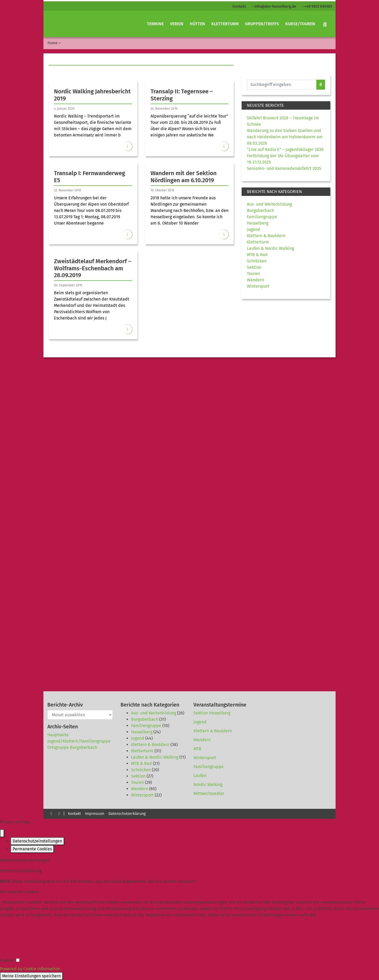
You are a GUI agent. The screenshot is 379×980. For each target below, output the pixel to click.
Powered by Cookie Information (30, 969)
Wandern (255, 280)
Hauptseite (58, 735)
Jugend (253, 229)
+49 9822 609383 (317, 6)
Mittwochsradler (209, 793)
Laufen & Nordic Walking (270, 248)
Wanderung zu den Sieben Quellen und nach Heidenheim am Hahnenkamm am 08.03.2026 (285, 137)
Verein (177, 24)
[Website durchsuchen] (282, 85)
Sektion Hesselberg (212, 713)
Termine (155, 24)
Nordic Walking (208, 784)
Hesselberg (258, 223)
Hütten (197, 24)
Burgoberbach (260, 210)
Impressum (95, 814)
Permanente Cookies (32, 849)
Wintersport (258, 286)
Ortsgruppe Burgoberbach (72, 747)
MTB (197, 749)
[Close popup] (2, 833)
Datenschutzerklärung (127, 814)
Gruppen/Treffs (262, 24)
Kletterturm (225, 24)
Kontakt (239, 6)
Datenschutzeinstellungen (37, 841)
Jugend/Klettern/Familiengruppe (79, 741)
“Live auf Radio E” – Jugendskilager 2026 (285, 149)
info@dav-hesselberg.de (274, 6)
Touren (253, 274)
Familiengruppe (262, 217)
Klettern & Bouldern (266, 236)
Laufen (200, 776)
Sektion (254, 267)
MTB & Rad (257, 255)
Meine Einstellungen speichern (31, 976)
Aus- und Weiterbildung (269, 204)
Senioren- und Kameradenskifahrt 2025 (284, 168)
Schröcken (257, 261)
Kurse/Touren (300, 24)
